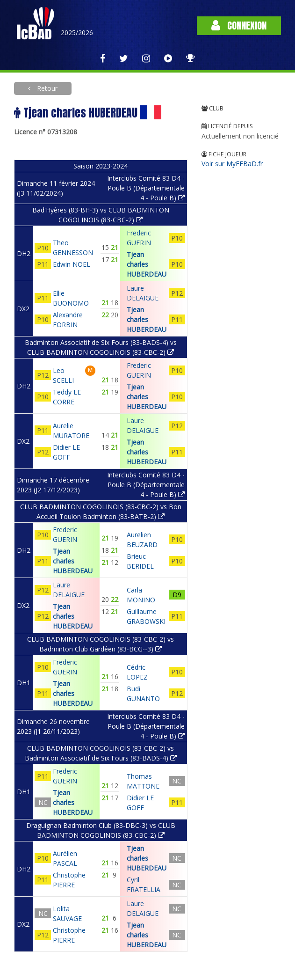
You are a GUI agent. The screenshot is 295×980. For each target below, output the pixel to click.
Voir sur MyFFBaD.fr (232, 164)
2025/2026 (77, 33)
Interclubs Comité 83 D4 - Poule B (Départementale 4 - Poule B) (146, 188)
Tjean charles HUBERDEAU (147, 264)
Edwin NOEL (72, 264)
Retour (46, 88)
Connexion (239, 26)
